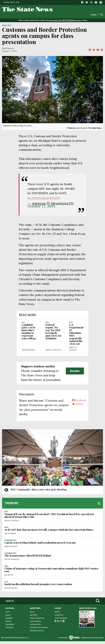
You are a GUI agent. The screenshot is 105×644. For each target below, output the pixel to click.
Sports (17, 15)
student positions (37, 633)
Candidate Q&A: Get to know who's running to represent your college (29, 334)
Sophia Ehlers (11, 591)
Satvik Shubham (12, 562)
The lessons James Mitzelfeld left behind (28, 558)
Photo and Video (74, 15)
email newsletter (61, 621)
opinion (8, 624)
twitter (76, 408)
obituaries (9, 630)
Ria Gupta (9, 578)
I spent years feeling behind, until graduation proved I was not (40, 545)
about (32, 614)
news (7, 614)
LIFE (6, 585)
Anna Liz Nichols (53, 353)
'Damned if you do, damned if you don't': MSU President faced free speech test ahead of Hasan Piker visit (49, 518)
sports (8, 618)
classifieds (10, 627)
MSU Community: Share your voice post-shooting (39, 492)
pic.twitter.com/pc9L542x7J (46, 200)
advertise (34, 618)
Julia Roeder (10, 536)
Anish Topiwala (12, 523)
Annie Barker (81, 131)
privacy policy (35, 627)
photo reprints (36, 624)
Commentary (46, 15)
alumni (57, 614)
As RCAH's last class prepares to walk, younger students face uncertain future (49, 533)
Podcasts (59, 15)
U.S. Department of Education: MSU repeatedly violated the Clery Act (76, 337)
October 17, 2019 (41, 209)
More (87, 15)
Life (11, 15)
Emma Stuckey (11, 549)
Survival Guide (30, 15)
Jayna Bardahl (28, 353)
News (5, 15)
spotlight (9, 621)
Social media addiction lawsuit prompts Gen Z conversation (38, 587)
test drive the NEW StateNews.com (65, 23)
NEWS (4, 28)
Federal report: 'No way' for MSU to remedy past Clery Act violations (53, 334)
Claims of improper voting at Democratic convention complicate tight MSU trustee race (51, 573)
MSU (9, 28)
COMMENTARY (10, 543)
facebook (78, 403)
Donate (95, 15)
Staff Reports (8, 51)
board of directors (37, 621)
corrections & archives (39, 630)
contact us (59, 618)
